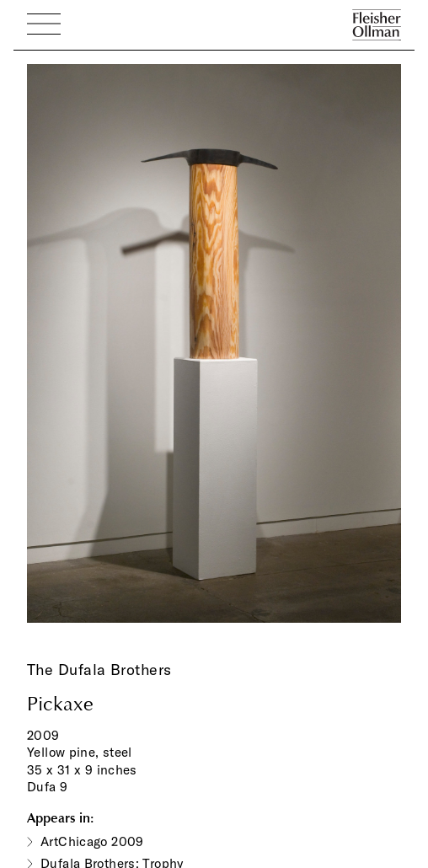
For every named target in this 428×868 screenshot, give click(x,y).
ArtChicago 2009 (92, 841)
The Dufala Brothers (99, 670)
